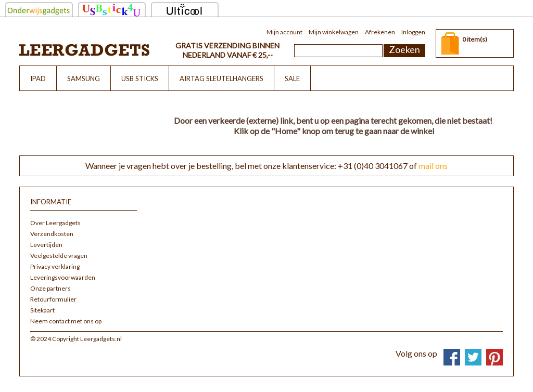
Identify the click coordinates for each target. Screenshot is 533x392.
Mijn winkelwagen (334, 32)
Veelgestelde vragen (59, 256)
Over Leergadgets (55, 223)
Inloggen (413, 32)
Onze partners (50, 288)
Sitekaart (42, 310)
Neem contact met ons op (66, 321)
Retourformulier (53, 299)
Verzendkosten (52, 234)
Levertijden (46, 245)
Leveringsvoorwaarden (63, 277)
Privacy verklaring (55, 266)
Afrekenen (380, 32)
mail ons (433, 166)
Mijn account (284, 32)
